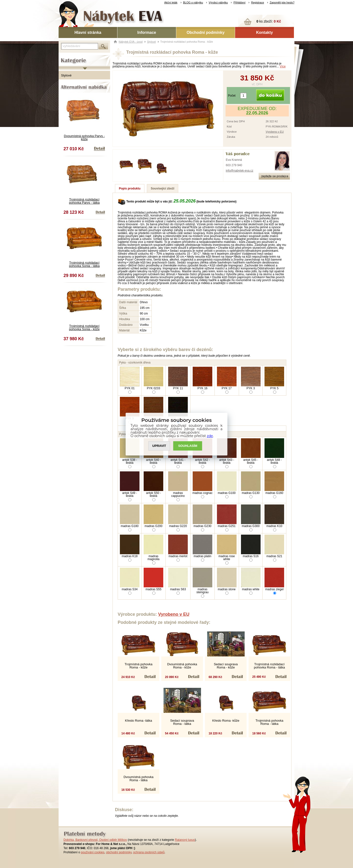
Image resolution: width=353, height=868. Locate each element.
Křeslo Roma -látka (139, 721)
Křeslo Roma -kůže (226, 721)
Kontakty (265, 32)
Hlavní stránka (88, 32)
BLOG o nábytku (193, 2)
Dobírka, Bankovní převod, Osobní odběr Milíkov (95, 840)
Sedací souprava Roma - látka (182, 722)
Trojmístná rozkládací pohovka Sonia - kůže (84, 327)
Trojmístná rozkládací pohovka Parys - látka (84, 201)
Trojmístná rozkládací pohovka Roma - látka (269, 666)
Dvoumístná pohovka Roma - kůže (182, 666)
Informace (147, 32)
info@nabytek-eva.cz (240, 171)
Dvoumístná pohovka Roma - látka (139, 779)
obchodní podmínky (119, 852)
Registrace (258, 2)
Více (283, 66)
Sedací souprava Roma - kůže (226, 666)
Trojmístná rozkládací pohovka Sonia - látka (84, 264)
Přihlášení (239, 2)
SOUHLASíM (188, 446)
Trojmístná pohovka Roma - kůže (139, 666)
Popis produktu (130, 189)
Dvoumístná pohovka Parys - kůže (84, 138)
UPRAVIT (159, 446)
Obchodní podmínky (206, 32)
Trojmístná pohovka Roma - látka (269, 722)
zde (210, 436)
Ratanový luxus (185, 840)
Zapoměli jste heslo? (282, 2)
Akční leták (171, 2)
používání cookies (93, 852)
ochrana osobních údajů (149, 852)
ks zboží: (269, 21)
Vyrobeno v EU (275, 132)
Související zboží (163, 189)
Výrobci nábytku (218, 2)
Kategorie (65, 57)
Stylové (66, 75)
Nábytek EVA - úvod (131, 42)
